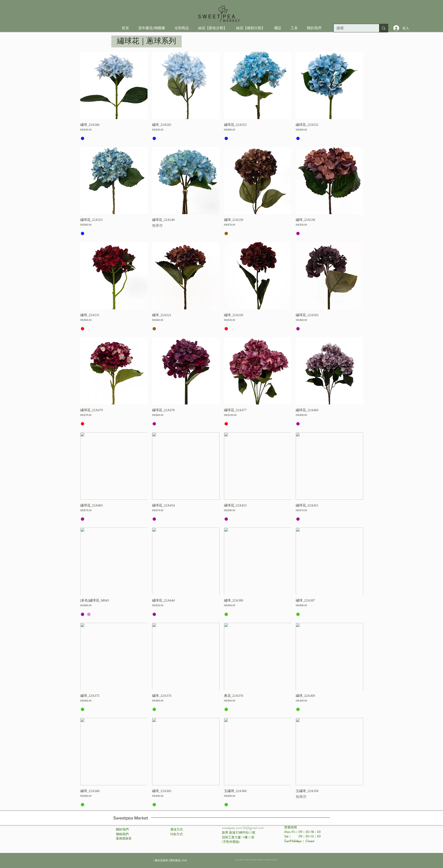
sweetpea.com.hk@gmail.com (243, 828)
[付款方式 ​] (177, 834)
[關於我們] (122, 830)
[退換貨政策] (124, 839)
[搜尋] (353, 28)
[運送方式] (177, 830)
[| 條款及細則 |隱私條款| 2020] (170, 860)
